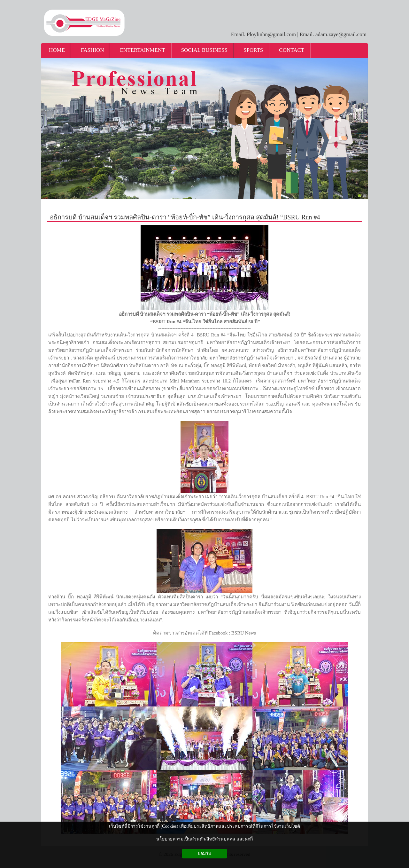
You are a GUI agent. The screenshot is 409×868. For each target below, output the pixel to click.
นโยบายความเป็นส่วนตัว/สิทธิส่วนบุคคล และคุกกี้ (204, 839)
